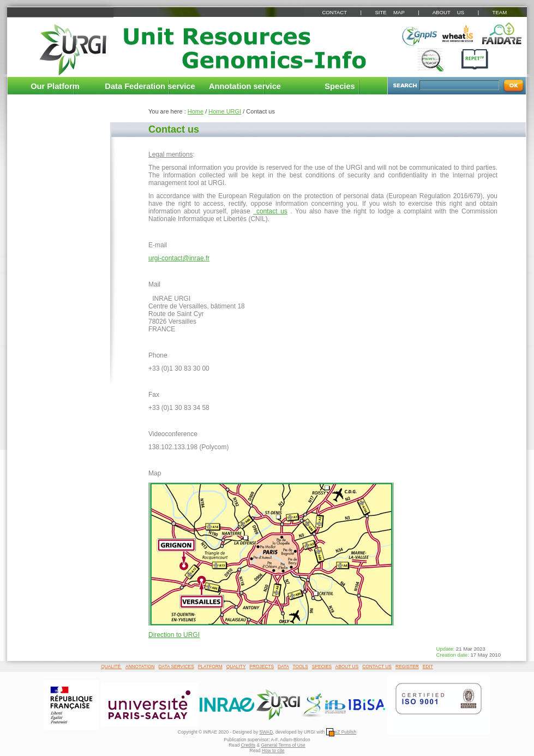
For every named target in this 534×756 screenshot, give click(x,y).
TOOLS (301, 666)
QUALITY (236, 666)
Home (196, 111)
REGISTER (407, 666)
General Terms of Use (283, 745)
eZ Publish (341, 732)
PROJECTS (262, 666)
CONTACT (334, 12)
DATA (283, 666)
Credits (248, 745)
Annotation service (245, 86)
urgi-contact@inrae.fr (179, 258)
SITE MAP (389, 12)
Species (340, 86)
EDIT (428, 666)
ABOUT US (448, 12)
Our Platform (55, 86)
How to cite (273, 751)
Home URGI (225, 111)
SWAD (266, 732)
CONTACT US (377, 666)
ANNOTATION (140, 666)
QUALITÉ (111, 666)
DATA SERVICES (176, 666)
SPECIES (322, 666)
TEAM (500, 12)
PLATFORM (210, 666)
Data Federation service (150, 86)
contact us (270, 211)
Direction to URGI (174, 635)
